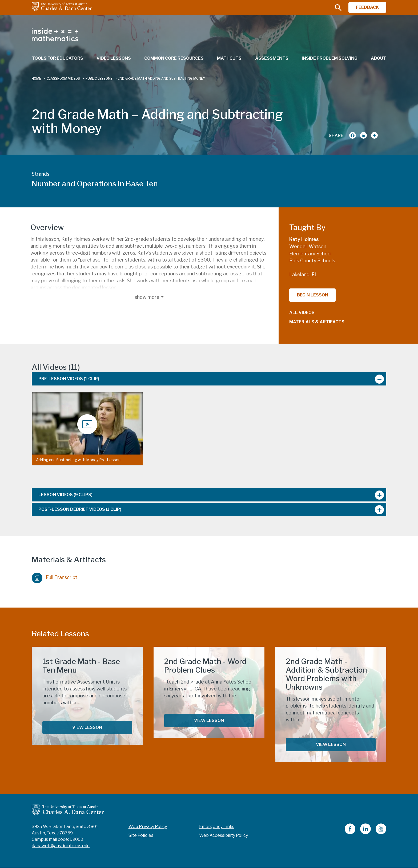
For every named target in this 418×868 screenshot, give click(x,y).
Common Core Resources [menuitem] (174, 58)
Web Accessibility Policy (224, 835)
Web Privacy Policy (148, 827)
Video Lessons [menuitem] (114, 58)
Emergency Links (217, 827)
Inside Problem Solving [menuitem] (330, 58)
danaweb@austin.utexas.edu (61, 846)
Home (36, 79)
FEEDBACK (367, 7)
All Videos (302, 313)
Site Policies (141, 835)
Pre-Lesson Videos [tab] (69, 379)
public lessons (99, 79)
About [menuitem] (379, 58)
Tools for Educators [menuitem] (57, 58)
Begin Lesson (313, 295)
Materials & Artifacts (317, 322)
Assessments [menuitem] (272, 58)
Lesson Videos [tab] (65, 495)
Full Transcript (55, 576)
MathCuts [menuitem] (229, 58)
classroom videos (63, 79)
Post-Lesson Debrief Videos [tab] (80, 509)
